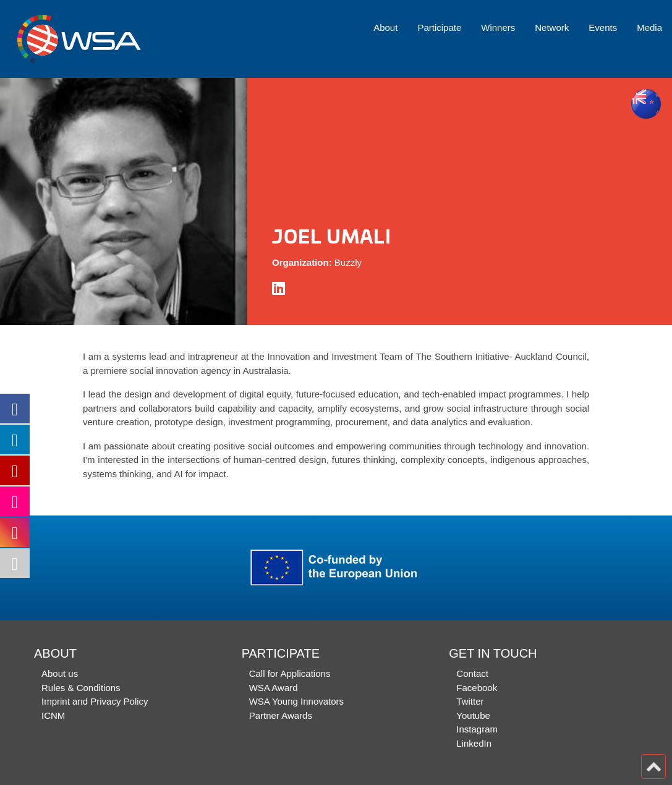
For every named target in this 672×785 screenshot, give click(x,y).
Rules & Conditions (81, 688)
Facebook (477, 688)
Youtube (473, 715)
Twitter (470, 701)
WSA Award (274, 688)
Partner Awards (281, 715)
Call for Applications (290, 673)
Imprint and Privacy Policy (95, 701)
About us (60, 673)
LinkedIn (474, 743)
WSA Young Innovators (296, 701)
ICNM (53, 715)
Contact (472, 673)
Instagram (477, 729)
